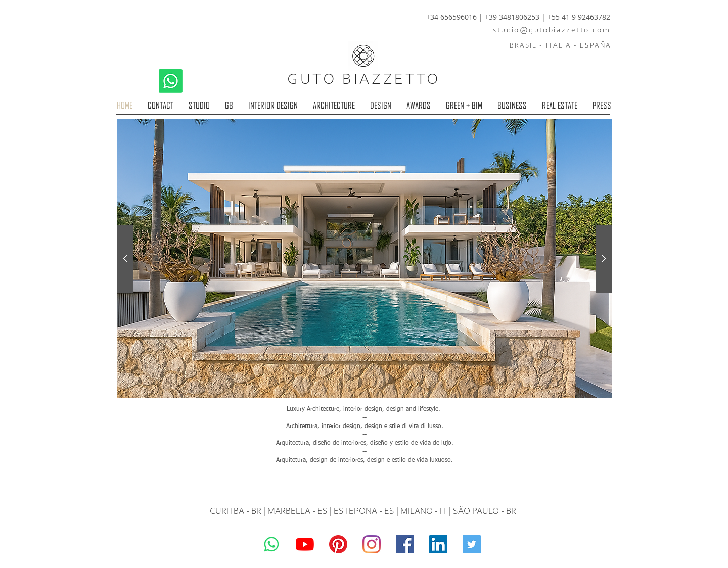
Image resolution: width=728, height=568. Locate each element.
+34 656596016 (451, 17)
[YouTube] (305, 544)
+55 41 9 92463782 (579, 17)
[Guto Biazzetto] (372, 544)
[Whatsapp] (171, 81)
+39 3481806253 (513, 17)
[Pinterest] (338, 544)
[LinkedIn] (438, 544)
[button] (365, 258)
